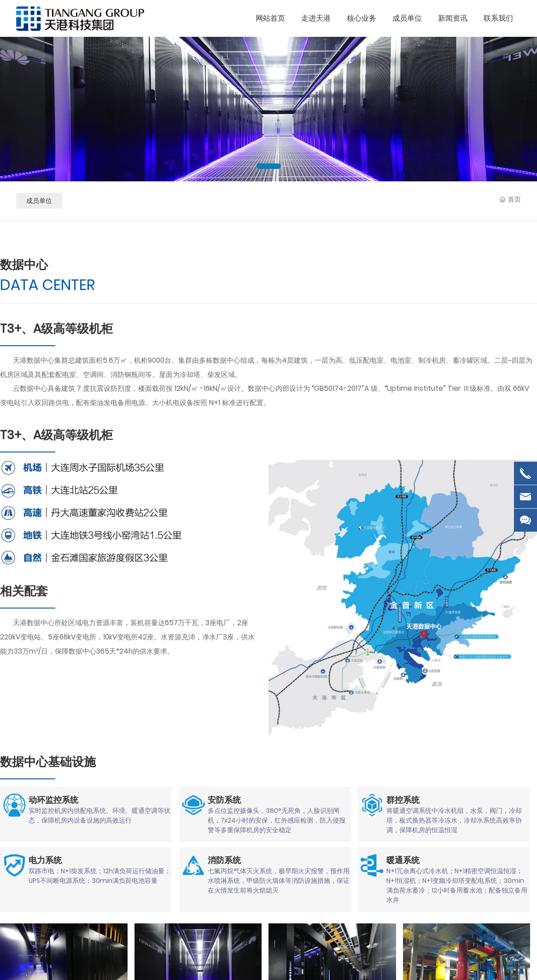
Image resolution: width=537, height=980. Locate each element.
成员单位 (39, 201)
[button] (269, 166)
